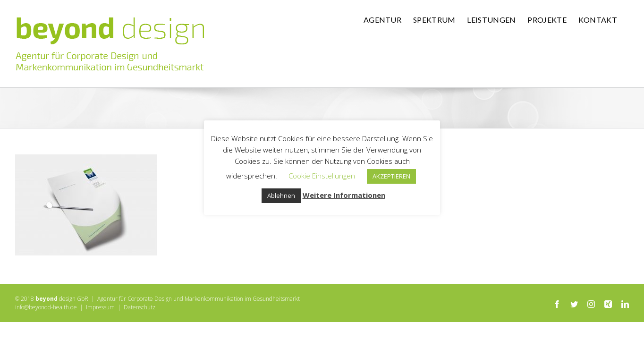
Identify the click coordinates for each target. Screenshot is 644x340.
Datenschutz (140, 307)
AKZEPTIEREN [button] (391, 176)
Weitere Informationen (344, 195)
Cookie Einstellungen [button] (322, 176)
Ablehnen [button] (281, 195)
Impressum (100, 307)
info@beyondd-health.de (46, 307)
